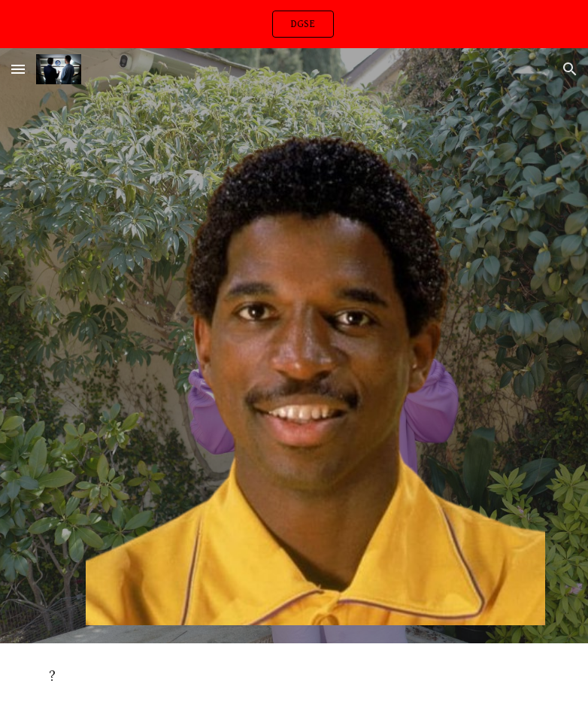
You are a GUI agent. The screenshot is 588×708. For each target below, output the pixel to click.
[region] (294, 24)
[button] (18, 69)
